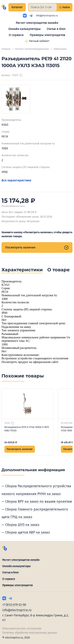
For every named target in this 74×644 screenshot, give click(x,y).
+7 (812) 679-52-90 (14, 605)
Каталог (17, 7)
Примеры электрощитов (47, 35)
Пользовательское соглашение (22, 628)
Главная (6, 49)
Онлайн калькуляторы (25, 29)
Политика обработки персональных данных (30, 633)
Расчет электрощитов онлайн (37, 23)
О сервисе (16, 35)
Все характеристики (16, 180)
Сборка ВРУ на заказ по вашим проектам (39, 501)
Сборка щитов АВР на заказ (27, 532)
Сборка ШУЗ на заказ (22, 525)
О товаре (58, 270)
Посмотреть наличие (37, 248)
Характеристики (22, 270)
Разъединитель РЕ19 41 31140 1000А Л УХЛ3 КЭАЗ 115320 (27, 429)
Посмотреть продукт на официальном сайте (30, 362)
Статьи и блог (56, 29)
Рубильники (60, 49)
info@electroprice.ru (47, 16)
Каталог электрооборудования (32, 49)
